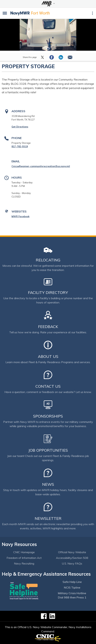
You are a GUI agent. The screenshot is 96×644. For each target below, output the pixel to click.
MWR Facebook (20, 216)
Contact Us (48, 386)
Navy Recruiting (24, 563)
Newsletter (48, 518)
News (48, 484)
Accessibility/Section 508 (72, 558)
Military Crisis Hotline (72, 593)
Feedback (48, 327)
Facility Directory (48, 293)
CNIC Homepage (24, 552)
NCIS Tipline (72, 587)
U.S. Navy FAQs (72, 563)
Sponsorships (48, 416)
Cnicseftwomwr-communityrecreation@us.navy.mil (41, 166)
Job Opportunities (48, 450)
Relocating (48, 260)
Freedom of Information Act (24, 558)
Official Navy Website (72, 552)
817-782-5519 (20, 146)
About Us (48, 356)
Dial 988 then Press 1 (72, 597)
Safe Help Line (72, 582)
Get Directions (20, 127)
